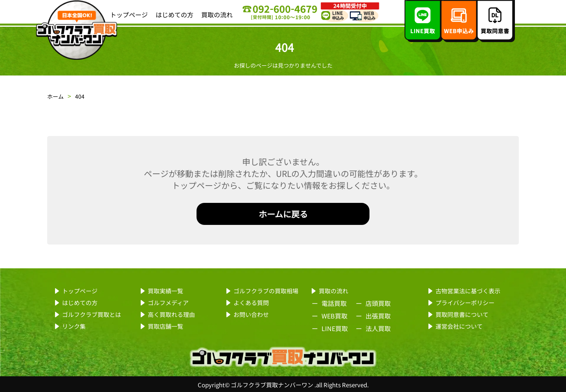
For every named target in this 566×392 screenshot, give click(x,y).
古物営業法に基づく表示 (468, 291)
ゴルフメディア (168, 303)
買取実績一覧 (165, 291)
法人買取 (378, 328)
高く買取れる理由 (171, 314)
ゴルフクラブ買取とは (92, 314)
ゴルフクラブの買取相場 (266, 291)
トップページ (129, 15)
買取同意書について (462, 314)
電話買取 (334, 303)
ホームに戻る (283, 214)
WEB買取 (334, 316)
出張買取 (378, 316)
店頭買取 (378, 303)
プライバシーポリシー (465, 303)
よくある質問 (251, 303)
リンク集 (74, 326)
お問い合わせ (251, 314)
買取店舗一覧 (165, 326)
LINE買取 (335, 328)
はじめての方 (175, 15)
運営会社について (459, 326)
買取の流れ (217, 15)
